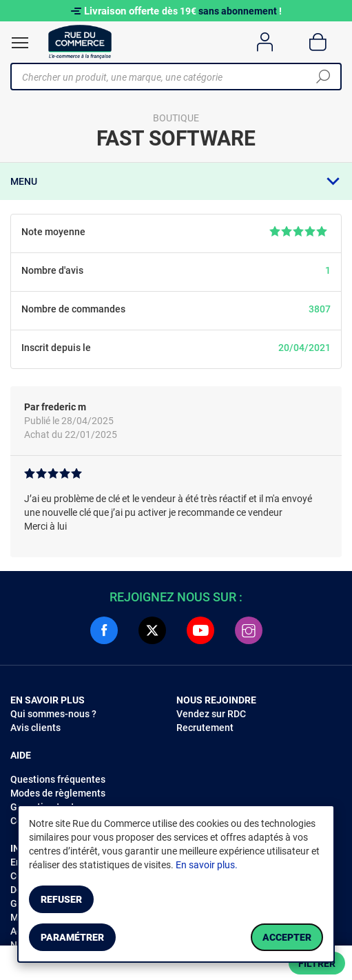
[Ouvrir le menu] (20, 43)
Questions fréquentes (58, 779)
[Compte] (265, 42)
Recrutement (205, 728)
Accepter (287, 937)
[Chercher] (323, 77)
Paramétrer (72, 937)
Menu (24, 181)
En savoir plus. (207, 865)
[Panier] (318, 42)
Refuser (61, 899)
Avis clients (35, 728)
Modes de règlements (58, 793)
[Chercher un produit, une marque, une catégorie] (171, 77)
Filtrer (317, 963)
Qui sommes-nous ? (53, 714)
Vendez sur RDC (211, 714)
